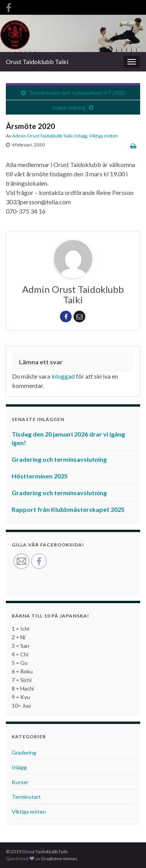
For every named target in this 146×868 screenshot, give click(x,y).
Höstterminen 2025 (40, 476)
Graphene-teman (59, 858)
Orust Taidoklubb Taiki (37, 62)
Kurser (20, 782)
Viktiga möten (104, 136)
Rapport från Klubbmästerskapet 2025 (68, 509)
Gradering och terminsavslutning (59, 459)
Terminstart (26, 797)
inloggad (63, 376)
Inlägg (81, 136)
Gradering (24, 752)
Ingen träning (69, 107)
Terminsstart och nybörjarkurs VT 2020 (77, 93)
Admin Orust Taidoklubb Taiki (42, 136)
